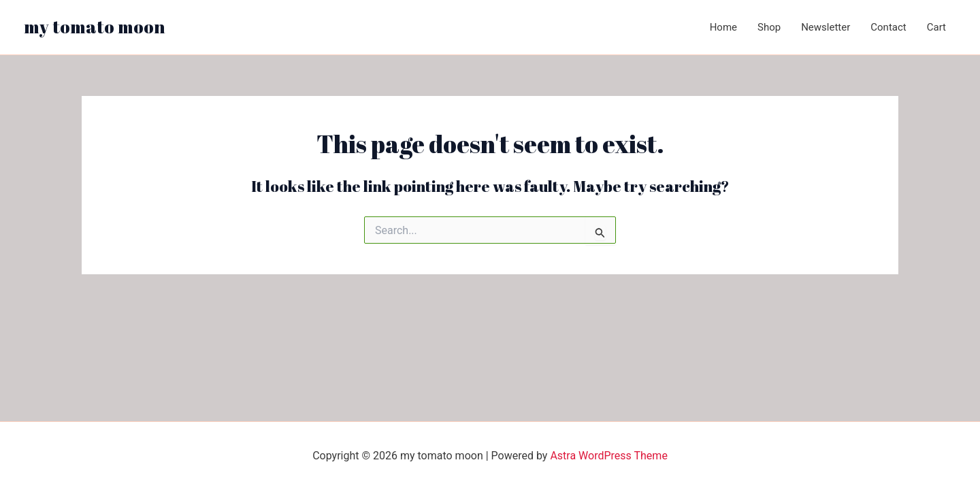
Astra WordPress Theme (608, 456)
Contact (888, 27)
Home (723, 27)
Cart (936, 27)
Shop (769, 27)
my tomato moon (95, 27)
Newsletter (826, 27)
